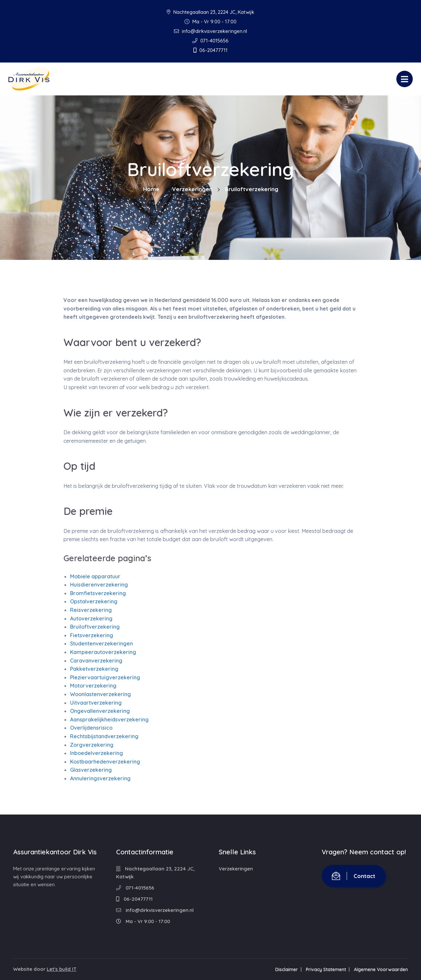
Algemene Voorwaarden (381, 969)
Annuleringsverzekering (100, 778)
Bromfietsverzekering (98, 593)
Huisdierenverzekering (99, 585)
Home (151, 189)
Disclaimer (287, 969)
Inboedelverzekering (97, 753)
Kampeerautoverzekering (103, 652)
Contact (354, 876)
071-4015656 (210, 41)
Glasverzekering (91, 770)
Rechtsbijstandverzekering (104, 736)
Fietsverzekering (92, 635)
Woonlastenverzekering (100, 694)
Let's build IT (62, 969)
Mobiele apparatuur (95, 576)
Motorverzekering (93, 686)
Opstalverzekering (94, 601)
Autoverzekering (91, 618)
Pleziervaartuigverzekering (105, 677)
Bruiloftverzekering (95, 627)
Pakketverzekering (94, 669)
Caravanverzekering (96, 661)
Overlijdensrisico (91, 728)
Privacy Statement (326, 969)
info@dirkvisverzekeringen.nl (210, 31)
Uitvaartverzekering (96, 703)
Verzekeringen (192, 189)
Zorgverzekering (92, 745)
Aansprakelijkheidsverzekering (109, 719)
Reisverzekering (91, 610)
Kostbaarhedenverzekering (105, 762)
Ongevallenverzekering (100, 711)
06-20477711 (210, 50)
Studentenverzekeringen (101, 643)
